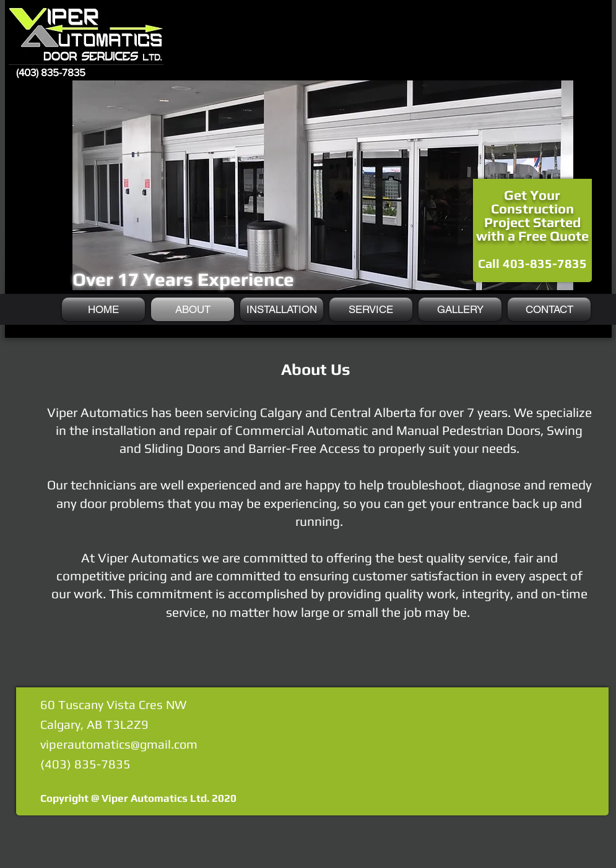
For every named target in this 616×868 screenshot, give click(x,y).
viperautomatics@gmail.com (119, 744)
